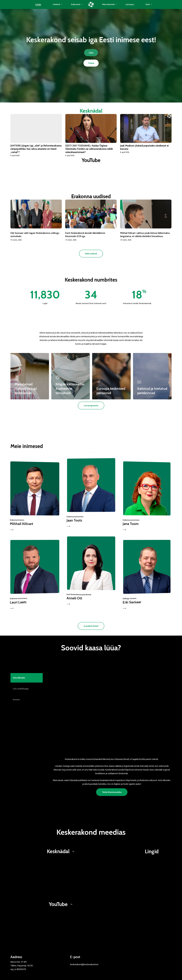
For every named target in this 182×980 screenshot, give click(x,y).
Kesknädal (91, 111)
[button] (91, 53)
